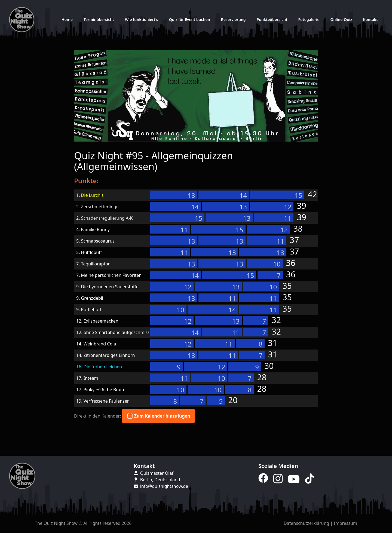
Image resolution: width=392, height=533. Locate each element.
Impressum (345, 523)
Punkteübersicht (272, 19)
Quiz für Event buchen (190, 19)
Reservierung (233, 19)
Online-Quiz (341, 19)
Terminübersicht (99, 19)
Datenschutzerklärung (306, 523)
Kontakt (370, 19)
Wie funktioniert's (142, 19)
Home (67, 19)
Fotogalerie (309, 19)
